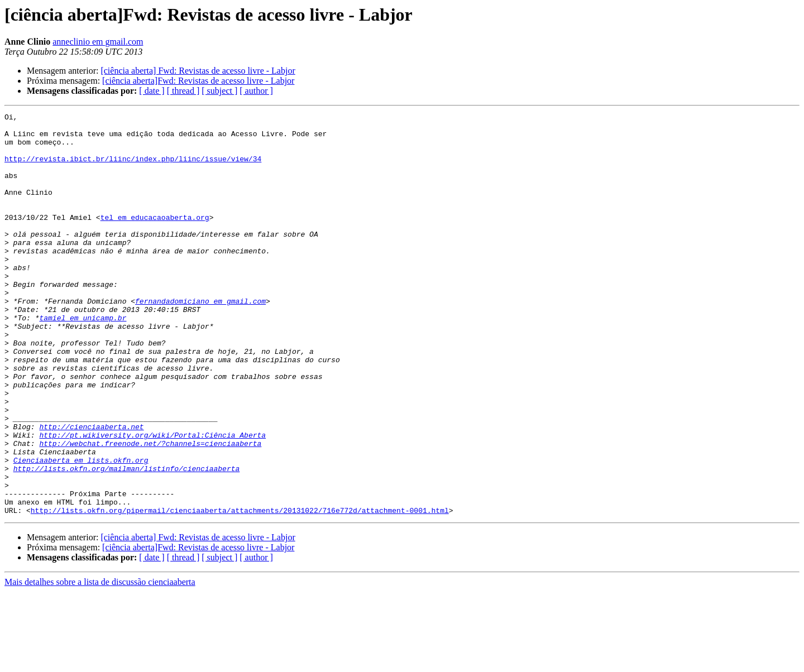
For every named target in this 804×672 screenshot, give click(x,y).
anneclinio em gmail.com (98, 42)
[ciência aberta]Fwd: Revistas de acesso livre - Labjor (198, 81)
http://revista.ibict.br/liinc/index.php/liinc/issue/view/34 (133, 169)
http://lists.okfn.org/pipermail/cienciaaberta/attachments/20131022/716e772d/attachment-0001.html (240, 591)
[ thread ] (183, 91)
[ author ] (256, 91)
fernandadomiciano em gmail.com (200, 339)
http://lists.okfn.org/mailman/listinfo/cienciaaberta (127, 540)
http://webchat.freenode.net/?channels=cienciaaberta (150, 510)
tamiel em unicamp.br (83, 359)
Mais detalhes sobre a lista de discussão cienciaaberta (100, 662)
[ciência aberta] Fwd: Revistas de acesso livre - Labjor (198, 71)
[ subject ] (219, 91)
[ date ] (152, 91)
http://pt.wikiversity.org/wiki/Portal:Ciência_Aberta (152, 500)
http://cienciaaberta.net (91, 490)
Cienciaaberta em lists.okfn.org (81, 530)
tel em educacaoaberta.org (155, 239)
